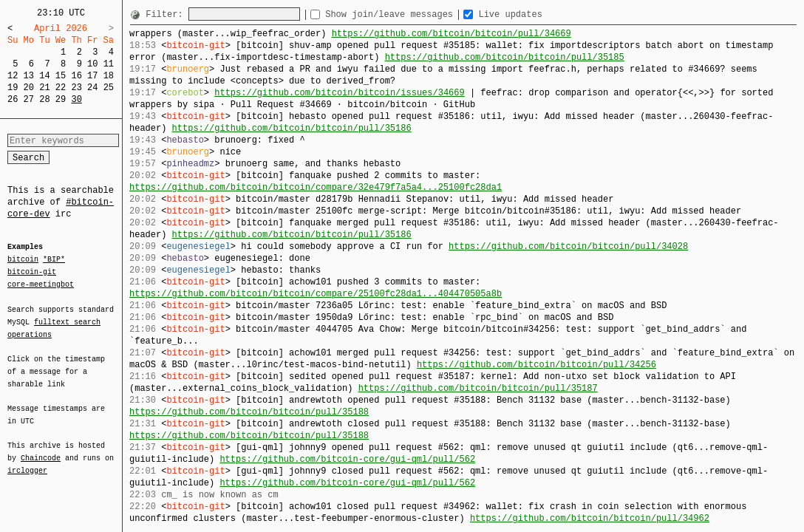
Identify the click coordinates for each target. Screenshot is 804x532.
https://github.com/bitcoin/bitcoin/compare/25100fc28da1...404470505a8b (316, 294)
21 (44, 88)
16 (76, 76)
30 (76, 99)
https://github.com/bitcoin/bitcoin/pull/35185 (505, 57)
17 (92, 76)
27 (29, 99)
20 (29, 88)
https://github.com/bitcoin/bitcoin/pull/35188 (249, 412)
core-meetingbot (41, 284)
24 (92, 88)
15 (61, 76)
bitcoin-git (32, 272)
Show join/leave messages (418, 14)
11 (109, 64)
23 (76, 88)
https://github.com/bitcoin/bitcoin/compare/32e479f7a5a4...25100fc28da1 (316, 187)
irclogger (27, 461)
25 (109, 88)
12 (13, 76)
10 (92, 64)
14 (44, 76)
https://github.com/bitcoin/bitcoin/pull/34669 (452, 34)
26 (13, 99)
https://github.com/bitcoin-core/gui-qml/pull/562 (347, 459)
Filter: (167, 14)
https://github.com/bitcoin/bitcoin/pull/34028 (568, 246)
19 (13, 88)
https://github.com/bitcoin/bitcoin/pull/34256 (536, 365)
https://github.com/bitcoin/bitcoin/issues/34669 (339, 93)
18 (109, 76)
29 (61, 99)
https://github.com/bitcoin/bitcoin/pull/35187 (478, 388)
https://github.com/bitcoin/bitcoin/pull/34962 (590, 518)
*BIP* (54, 260)
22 (61, 88)
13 (29, 76)
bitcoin (23, 260)
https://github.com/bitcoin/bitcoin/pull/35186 (292, 128)
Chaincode (41, 449)
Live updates (536, 14)
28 (44, 99)
